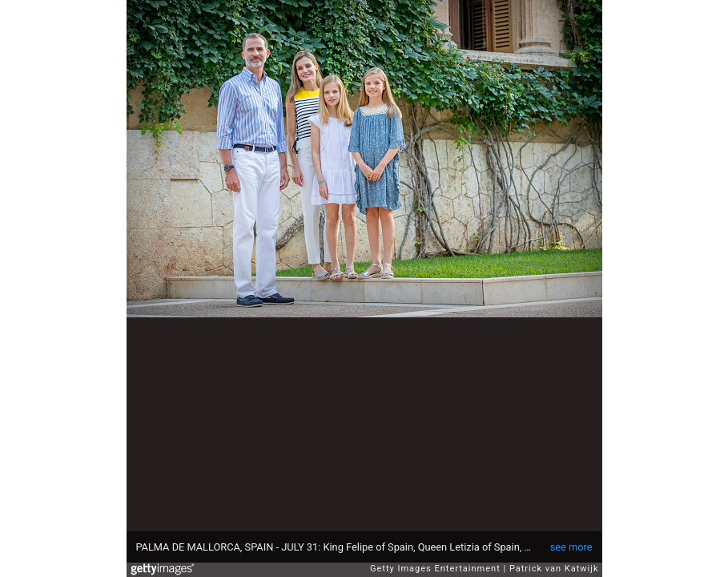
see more (571, 547)
